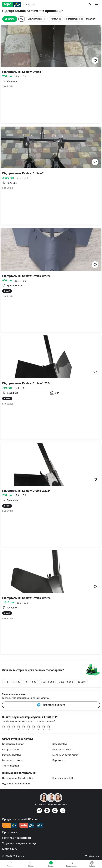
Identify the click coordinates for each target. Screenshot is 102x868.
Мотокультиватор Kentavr (66, 755)
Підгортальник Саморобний (17, 784)
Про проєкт (10, 832)
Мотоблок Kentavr (12, 755)
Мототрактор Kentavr (13, 760)
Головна (10, 864)
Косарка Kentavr (11, 750)
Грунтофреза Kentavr (13, 744)
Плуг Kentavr (59, 760)
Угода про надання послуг (19, 843)
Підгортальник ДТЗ (63, 778)
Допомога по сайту (51, 804)
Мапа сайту (10, 849)
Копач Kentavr (60, 744)
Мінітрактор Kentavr (63, 750)
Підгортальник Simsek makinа (18, 778)
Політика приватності (17, 838)
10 (49, 728)
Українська (93, 856)
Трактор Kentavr (11, 766)
